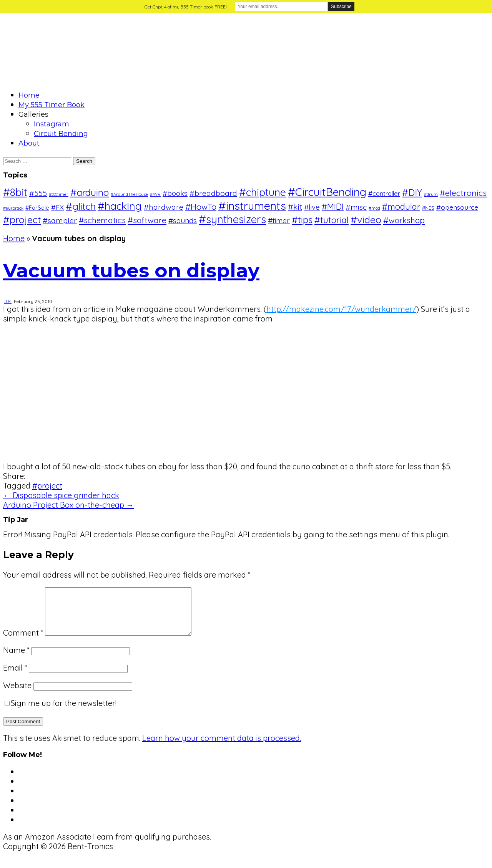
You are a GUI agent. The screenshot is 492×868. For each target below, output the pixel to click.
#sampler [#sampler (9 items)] (60, 220)
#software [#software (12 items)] (147, 220)
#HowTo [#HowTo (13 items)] (201, 206)
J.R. (8, 301)
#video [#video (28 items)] (366, 219)
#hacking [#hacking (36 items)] (120, 206)
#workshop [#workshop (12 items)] (404, 220)
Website (17, 695)
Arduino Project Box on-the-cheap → (68, 505)
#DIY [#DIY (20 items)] (412, 192)
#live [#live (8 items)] (312, 207)
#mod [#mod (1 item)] (374, 208)
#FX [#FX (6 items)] (57, 207)
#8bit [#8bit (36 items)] (15, 192)
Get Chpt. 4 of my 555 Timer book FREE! (186, 7)
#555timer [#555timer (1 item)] (59, 194)
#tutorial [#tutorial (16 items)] (332, 220)
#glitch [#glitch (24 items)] (81, 206)
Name (16, 659)
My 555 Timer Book (52, 105)
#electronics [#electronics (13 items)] (463, 193)
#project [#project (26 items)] (22, 219)
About (29, 143)
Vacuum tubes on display (131, 271)
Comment (23, 642)
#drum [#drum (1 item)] (431, 194)
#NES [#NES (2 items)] (428, 208)
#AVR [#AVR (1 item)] (155, 194)
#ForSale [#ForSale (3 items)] (37, 208)
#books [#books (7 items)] (175, 193)
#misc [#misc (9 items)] (356, 207)
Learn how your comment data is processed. (222, 747)
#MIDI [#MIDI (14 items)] (333, 206)
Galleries (33, 114)
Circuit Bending (61, 134)
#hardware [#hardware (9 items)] (164, 207)
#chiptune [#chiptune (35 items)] (263, 192)
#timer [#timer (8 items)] (279, 220)
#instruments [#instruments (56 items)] (252, 205)
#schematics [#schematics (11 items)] (102, 220)
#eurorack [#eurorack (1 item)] (13, 208)
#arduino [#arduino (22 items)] (90, 192)
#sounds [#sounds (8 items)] (183, 220)
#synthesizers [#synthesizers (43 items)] (232, 219)
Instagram (52, 124)
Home (29, 95)
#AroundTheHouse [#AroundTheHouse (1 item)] (129, 194)
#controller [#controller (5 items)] (384, 193)
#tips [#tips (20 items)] (302, 220)
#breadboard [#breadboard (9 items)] (213, 193)
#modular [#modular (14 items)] (401, 206)
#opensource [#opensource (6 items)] (457, 207)
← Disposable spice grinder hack (61, 495)
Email (15, 677)
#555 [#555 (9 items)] (38, 193)
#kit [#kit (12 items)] (295, 207)
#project (47, 486)
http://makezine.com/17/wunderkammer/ (341, 309)
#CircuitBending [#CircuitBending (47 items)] (327, 192)
